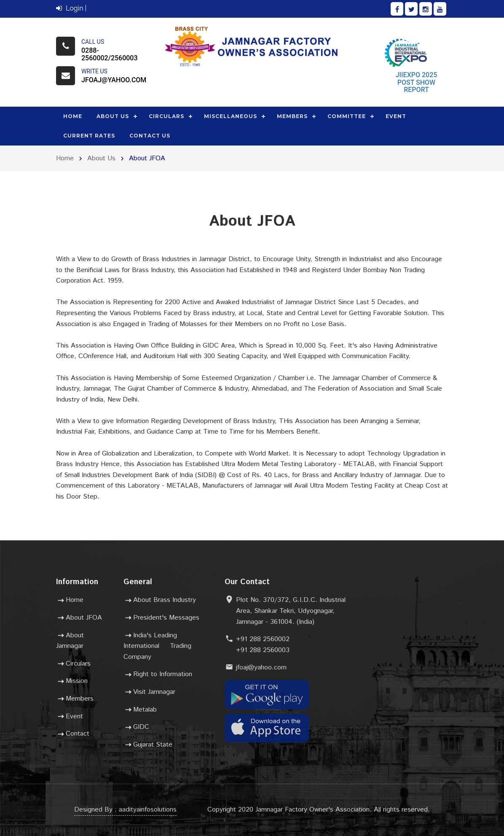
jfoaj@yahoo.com (114, 80)
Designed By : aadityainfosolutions (125, 810)
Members (292, 116)
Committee (347, 116)
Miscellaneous (231, 116)
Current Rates (89, 136)
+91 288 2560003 (263, 650)
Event (396, 116)
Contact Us (150, 136)
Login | (71, 8)
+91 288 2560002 (263, 639)
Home (73, 116)
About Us (113, 116)
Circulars (166, 116)
